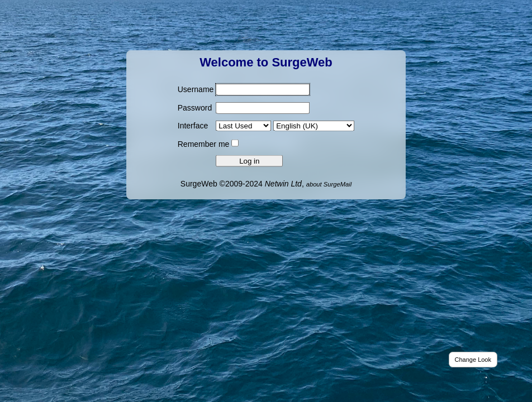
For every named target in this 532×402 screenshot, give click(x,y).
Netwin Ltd (283, 183)
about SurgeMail (329, 184)
